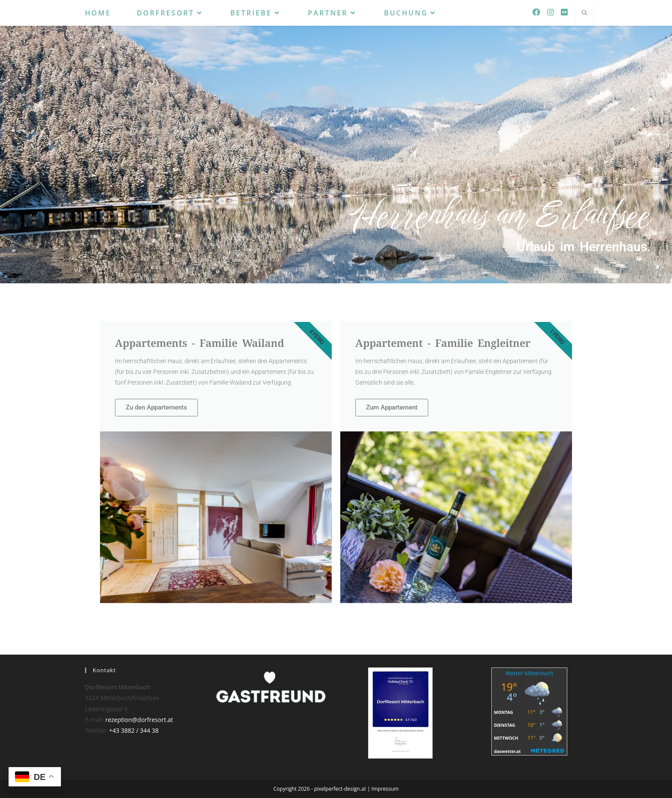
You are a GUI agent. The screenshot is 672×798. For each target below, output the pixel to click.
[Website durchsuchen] (584, 13)
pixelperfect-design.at (340, 789)
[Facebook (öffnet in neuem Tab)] (536, 12)
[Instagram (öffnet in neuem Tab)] (551, 12)
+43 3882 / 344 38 (134, 730)
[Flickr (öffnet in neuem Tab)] (564, 12)
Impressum (385, 789)
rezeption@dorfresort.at (139, 720)
